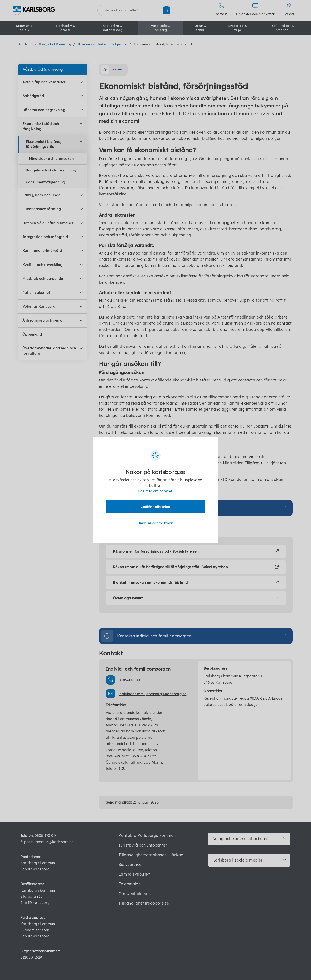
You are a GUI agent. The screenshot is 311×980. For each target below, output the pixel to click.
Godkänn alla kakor (155, 507)
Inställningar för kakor (156, 523)
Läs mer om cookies (155, 491)
